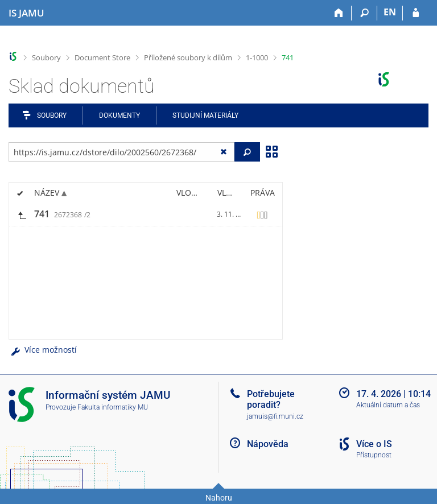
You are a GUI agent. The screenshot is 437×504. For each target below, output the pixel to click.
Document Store (102, 57)
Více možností (43, 350)
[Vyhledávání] (364, 13)
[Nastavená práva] (262, 214)
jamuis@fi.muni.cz (275, 416)
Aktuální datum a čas (388, 405)
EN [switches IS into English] (390, 12)
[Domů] (339, 13)
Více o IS (374, 444)
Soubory (46, 57)
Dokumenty (119, 115)
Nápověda (268, 444)
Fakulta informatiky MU (113, 407)
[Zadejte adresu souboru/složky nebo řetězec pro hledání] (121, 152)
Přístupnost (374, 455)
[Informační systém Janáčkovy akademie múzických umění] (26, 13)
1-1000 (257, 57)
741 (288, 57)
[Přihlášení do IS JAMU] (416, 13)
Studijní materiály (205, 115)
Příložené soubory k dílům (188, 57)
